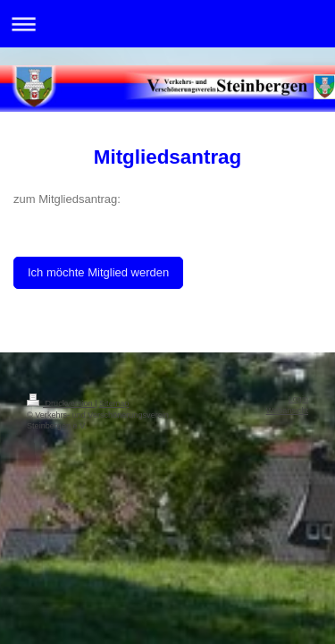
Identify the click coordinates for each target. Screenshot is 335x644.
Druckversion (61, 403)
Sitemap (114, 403)
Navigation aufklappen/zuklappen (167, 24)
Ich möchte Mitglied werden (98, 272)
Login (298, 399)
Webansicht (287, 411)
